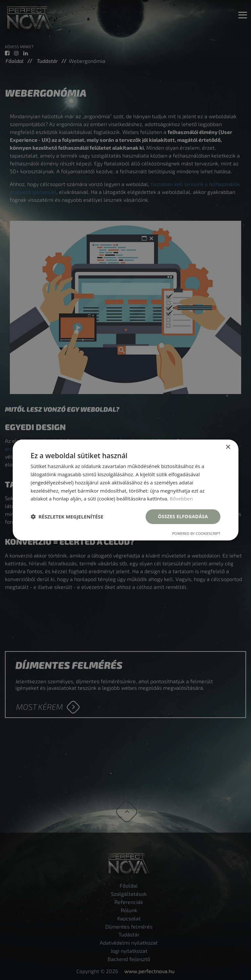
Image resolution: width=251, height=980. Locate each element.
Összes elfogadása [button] (183, 516)
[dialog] (125, 490)
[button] (67, 517)
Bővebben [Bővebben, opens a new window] (181, 499)
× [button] (228, 447)
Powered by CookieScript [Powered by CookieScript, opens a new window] (196, 533)
